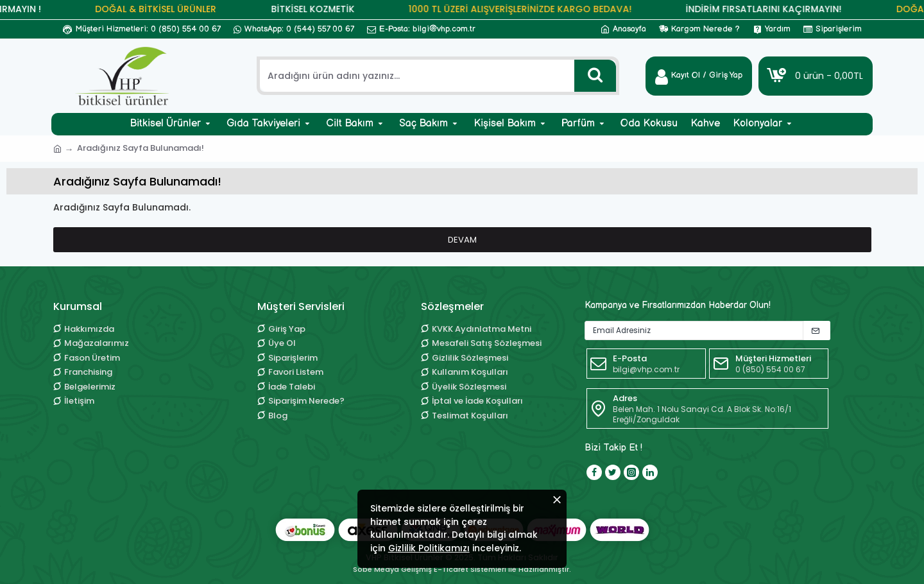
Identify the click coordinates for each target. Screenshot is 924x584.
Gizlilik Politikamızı (470, 538)
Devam (462, 240)
